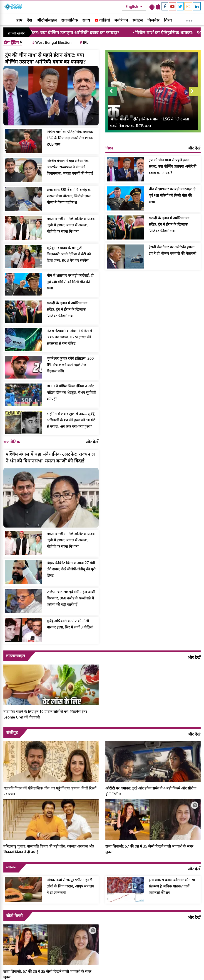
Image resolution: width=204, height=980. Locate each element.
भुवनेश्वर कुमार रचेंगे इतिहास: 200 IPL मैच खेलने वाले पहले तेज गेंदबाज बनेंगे (70, 365)
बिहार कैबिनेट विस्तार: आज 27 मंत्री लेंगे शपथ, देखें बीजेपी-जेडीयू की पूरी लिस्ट (71, 569)
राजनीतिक (70, 20)
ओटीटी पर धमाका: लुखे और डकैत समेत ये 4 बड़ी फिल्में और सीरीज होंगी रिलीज (151, 791)
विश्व (168, 20)
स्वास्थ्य (11, 867)
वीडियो (102, 20)
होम (19, 20)
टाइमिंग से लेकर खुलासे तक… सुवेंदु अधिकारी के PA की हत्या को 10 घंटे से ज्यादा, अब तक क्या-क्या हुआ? (71, 420)
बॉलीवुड (12, 732)
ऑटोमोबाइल (47, 20)
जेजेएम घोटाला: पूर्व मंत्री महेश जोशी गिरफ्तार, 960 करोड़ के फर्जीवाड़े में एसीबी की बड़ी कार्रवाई (71, 598)
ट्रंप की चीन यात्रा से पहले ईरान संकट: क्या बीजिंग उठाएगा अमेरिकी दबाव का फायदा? (45, 58)
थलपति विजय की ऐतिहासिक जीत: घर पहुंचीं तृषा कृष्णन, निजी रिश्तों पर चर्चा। (50, 791)
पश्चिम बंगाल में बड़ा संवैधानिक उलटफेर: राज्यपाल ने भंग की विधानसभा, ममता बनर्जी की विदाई (70, 167)
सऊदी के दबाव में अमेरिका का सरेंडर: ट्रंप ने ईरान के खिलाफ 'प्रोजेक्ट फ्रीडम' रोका (67, 309)
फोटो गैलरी (14, 915)
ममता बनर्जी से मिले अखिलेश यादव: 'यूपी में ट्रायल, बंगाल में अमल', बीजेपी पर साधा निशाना (71, 225)
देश (29, 20)
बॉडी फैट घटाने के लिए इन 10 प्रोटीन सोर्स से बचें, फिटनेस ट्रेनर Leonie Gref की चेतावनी (45, 714)
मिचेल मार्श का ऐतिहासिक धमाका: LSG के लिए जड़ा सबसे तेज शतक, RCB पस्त (70, 138)
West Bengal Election (52, 42)
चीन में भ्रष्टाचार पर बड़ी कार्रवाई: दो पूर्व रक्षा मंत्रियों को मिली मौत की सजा (70, 282)
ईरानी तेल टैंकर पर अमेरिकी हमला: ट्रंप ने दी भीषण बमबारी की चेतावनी (173, 250)
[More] (189, 20)
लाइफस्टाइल (15, 655)
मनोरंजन (121, 20)
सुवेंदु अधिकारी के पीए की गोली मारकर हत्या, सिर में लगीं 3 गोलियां (70, 624)
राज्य (86, 20)
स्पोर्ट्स (138, 20)
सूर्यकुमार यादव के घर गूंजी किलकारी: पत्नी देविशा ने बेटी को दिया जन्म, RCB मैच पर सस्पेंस (69, 254)
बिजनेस (153, 20)
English (132, 7)
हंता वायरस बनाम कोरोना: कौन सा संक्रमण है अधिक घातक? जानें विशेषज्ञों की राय (172, 886)
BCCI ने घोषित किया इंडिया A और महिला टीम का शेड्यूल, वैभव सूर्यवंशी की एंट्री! (72, 392)
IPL (84, 42)
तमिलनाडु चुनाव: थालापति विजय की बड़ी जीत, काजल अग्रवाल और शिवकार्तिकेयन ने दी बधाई (49, 849)
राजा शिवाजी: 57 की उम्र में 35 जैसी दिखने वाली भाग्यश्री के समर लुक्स (149, 849)
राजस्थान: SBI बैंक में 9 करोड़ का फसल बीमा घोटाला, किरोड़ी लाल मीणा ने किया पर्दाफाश (69, 196)
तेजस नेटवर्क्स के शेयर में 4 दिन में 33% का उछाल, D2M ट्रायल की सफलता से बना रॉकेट (69, 337)
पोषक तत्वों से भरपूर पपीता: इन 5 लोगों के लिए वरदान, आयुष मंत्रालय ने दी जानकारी (71, 886)
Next (195, 91)
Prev (111, 91)
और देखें (92, 442)
